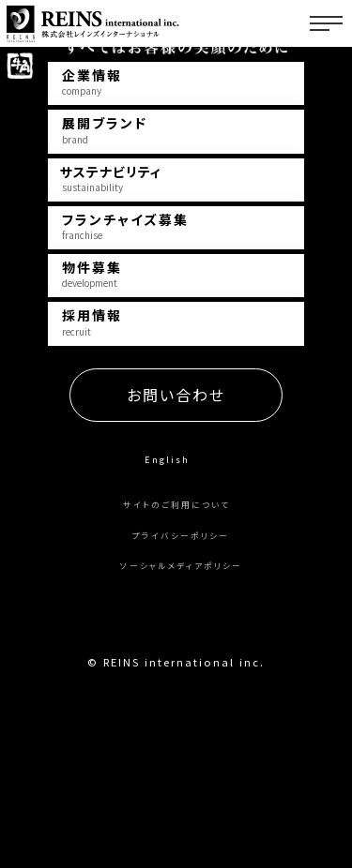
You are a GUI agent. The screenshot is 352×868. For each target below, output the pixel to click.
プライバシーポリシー (181, 668)
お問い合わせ (176, 528)
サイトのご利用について (176, 637)
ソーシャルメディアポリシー (181, 698)
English (167, 591)
